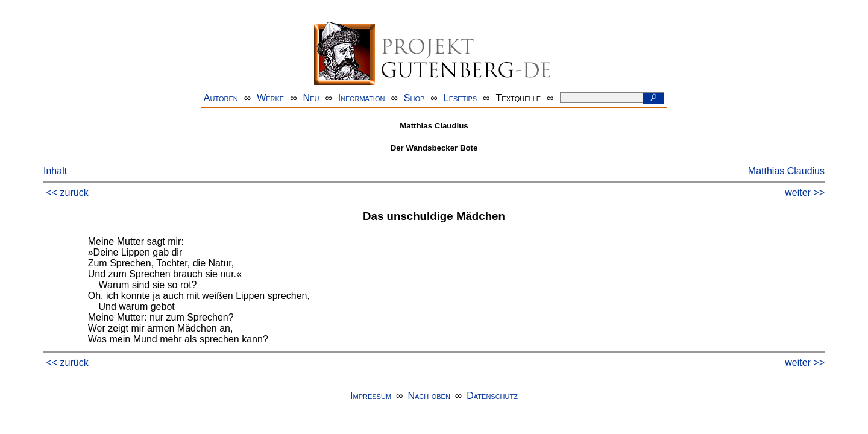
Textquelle (519, 98)
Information (362, 98)
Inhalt (55, 171)
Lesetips (460, 98)
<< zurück (67, 193)
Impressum (371, 396)
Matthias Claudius (786, 171)
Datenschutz (492, 396)
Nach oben (429, 396)
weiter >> (805, 193)
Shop (414, 98)
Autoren (221, 98)
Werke (270, 98)
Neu (311, 98)
